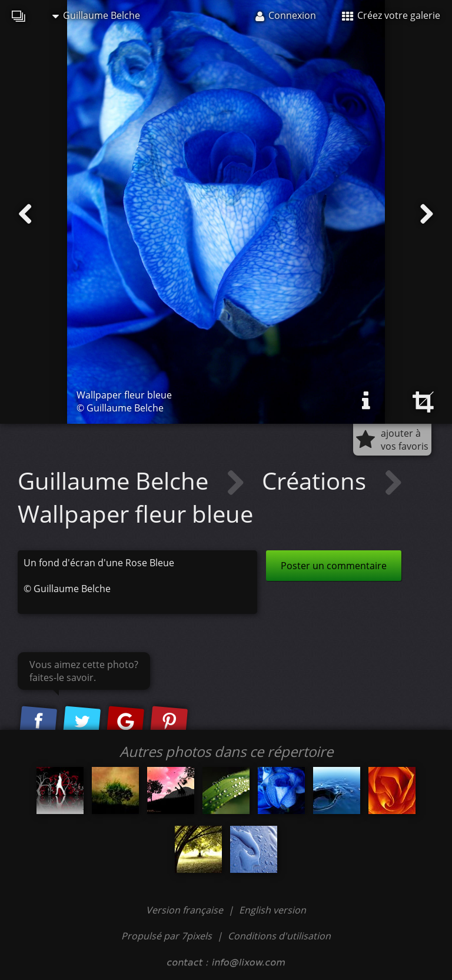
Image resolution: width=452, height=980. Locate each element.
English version (272, 910)
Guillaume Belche (96, 15)
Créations (317, 481)
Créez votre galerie (391, 15)
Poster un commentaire (334, 566)
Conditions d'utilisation (279, 936)
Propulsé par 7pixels (167, 936)
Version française (186, 910)
